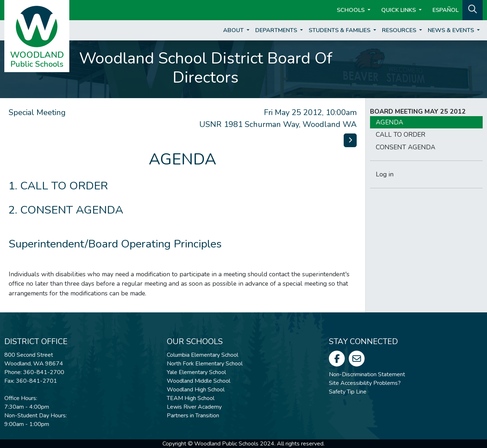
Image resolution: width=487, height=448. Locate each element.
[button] (473, 9)
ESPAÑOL (445, 10)
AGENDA (390, 122)
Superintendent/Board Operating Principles (115, 244)
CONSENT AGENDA (72, 210)
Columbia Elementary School (203, 355)
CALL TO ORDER (64, 186)
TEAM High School (191, 398)
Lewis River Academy (194, 407)
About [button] (234, 30)
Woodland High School (196, 390)
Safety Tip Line (348, 392)
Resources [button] (400, 30)
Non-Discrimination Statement (367, 374)
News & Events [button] (452, 30)
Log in (385, 174)
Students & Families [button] (340, 30)
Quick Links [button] (399, 10)
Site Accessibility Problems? (365, 383)
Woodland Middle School (199, 381)
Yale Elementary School (196, 372)
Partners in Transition (193, 416)
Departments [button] (277, 30)
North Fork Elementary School (205, 364)
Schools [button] (351, 10)
